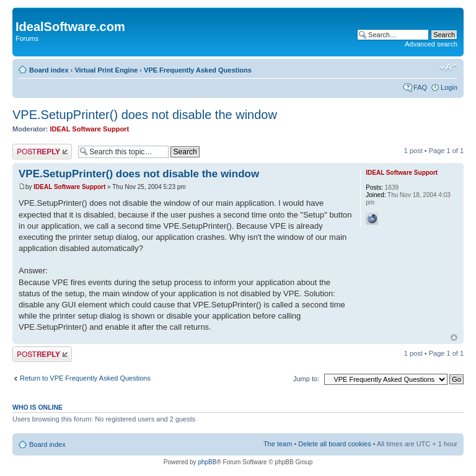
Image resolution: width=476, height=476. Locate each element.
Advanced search (431, 44)
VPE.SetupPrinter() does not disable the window (145, 115)
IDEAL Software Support (90, 129)
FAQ (420, 87)
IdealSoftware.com (70, 27)
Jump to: (306, 379)
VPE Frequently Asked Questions (198, 70)
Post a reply (42, 152)
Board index (49, 70)
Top (454, 337)
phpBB (207, 462)
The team (278, 444)
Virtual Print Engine (106, 70)
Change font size (448, 68)
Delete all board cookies (334, 444)
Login (449, 87)
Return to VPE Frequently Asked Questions (85, 378)
